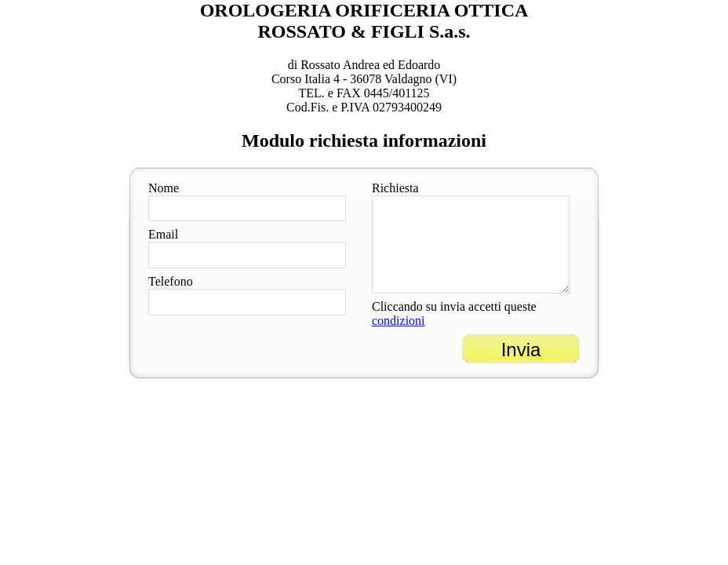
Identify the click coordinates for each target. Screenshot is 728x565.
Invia (521, 350)
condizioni (399, 321)
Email (163, 234)
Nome (164, 188)
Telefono (171, 281)
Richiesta (395, 188)
